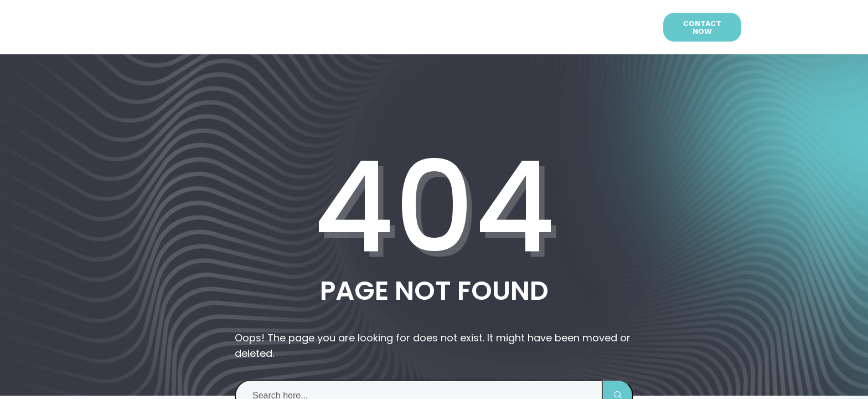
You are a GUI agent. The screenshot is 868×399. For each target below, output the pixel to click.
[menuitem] (631, 27)
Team (495, 27)
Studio (447, 27)
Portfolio (387, 27)
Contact (582, 27)
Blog (534, 27)
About (281, 27)
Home (238, 27)
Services (330, 27)
